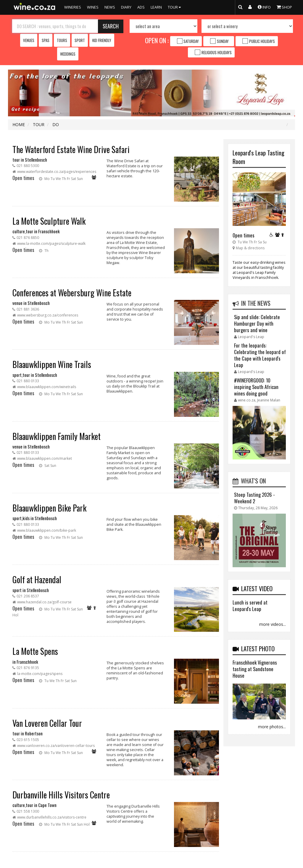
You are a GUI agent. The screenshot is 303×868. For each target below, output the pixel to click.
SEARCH (111, 26)
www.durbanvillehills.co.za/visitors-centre (52, 817)
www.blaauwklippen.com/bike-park (47, 530)
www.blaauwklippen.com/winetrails (47, 387)
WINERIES (73, 7)
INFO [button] (264, 7)
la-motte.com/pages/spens (40, 674)
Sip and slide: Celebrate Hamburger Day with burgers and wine (257, 323)
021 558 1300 (28, 811)
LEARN (156, 7)
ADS (141, 7)
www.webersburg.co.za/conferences (48, 315)
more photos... (272, 727)
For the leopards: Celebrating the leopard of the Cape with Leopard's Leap (260, 355)
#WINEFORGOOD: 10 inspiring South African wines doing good (256, 387)
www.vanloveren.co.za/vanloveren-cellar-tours (56, 746)
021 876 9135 (28, 668)
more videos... (273, 624)
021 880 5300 (28, 166)
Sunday (223, 41)
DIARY (126, 7)
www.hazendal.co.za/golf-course (44, 602)
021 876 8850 (28, 238)
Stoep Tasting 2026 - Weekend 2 (254, 498)
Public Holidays (262, 41)
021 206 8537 (28, 596)
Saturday (191, 41)
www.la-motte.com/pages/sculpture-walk (51, 243)
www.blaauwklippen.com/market (45, 458)
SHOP (284, 7)
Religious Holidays (217, 52)
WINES (93, 7)
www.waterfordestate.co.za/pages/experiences (57, 172)
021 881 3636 (28, 309)
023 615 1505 (28, 740)
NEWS (110, 7)
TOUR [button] (175, 7)
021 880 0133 (28, 381)
